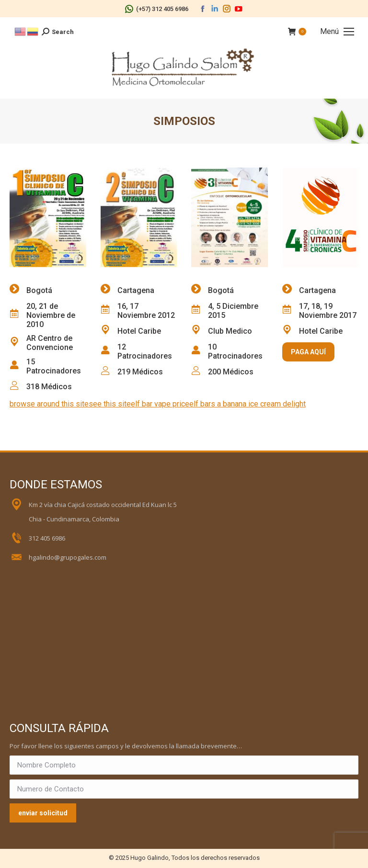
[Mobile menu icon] (337, 32)
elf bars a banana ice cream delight (247, 404)
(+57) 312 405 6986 (156, 9)
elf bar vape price (160, 404)
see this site (110, 404)
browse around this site (49, 404)
